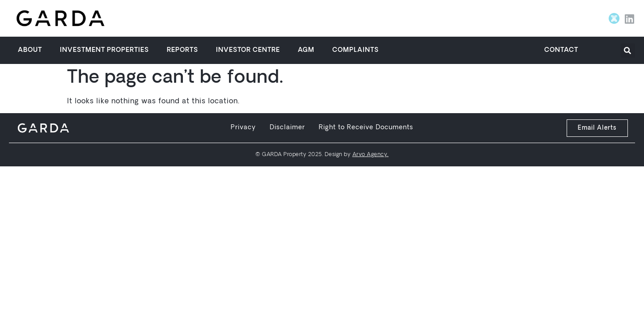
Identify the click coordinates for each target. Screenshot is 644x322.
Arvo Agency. (371, 155)
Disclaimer (287, 128)
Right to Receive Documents (366, 128)
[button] (628, 51)
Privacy (243, 128)
